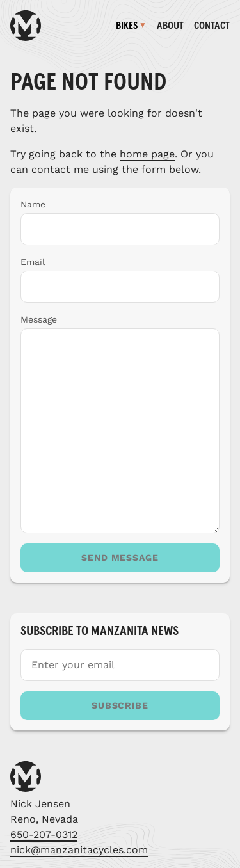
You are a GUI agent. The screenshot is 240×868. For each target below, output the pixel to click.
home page (147, 154)
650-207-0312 (44, 834)
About (170, 26)
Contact (212, 26)
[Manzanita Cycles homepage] (26, 26)
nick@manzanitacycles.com (79, 850)
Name (33, 204)
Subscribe (120, 705)
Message (39, 319)
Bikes (127, 26)
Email (33, 262)
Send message (120, 558)
